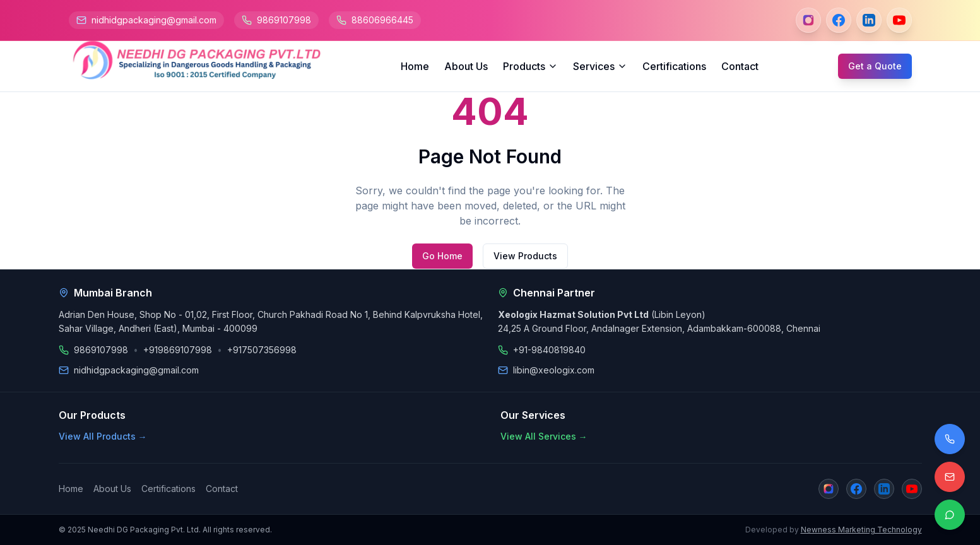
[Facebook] (839, 20)
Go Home (442, 256)
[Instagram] (808, 20)
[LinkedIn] (869, 20)
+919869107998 (178, 350)
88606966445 (382, 20)
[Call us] (950, 439)
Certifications (674, 66)
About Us (466, 66)
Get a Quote (875, 66)
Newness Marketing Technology (861, 530)
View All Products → (103, 436)
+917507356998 (262, 350)
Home (415, 66)
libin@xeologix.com (554, 370)
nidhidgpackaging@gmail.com (154, 20)
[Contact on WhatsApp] (950, 515)
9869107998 (284, 20)
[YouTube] (899, 20)
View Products (525, 256)
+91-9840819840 (549, 350)
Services (600, 66)
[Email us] (950, 477)
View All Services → (544, 436)
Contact (740, 66)
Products (530, 66)
